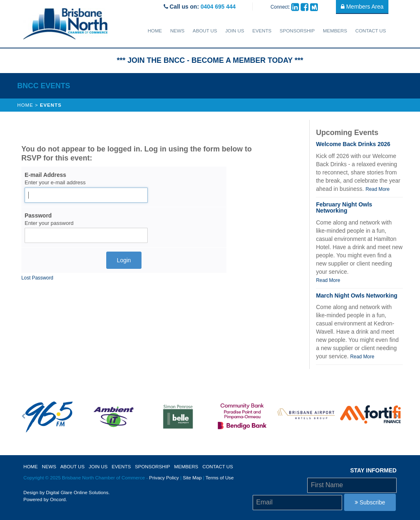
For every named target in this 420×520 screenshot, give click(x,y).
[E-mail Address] (86, 195)
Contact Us (371, 31)
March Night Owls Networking (356, 296)
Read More (378, 189)
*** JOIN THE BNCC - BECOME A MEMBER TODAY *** (210, 60)
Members (335, 31)
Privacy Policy (164, 478)
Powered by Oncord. (45, 499)
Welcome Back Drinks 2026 (353, 144)
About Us (205, 31)
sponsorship (297, 31)
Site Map (192, 478)
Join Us (235, 31)
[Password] (86, 235)
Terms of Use (220, 478)
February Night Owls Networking (344, 207)
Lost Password (37, 278)
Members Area (362, 7)
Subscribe (370, 502)
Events (262, 31)
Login (124, 260)
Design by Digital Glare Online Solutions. (67, 492)
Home (155, 31)
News (177, 31)
